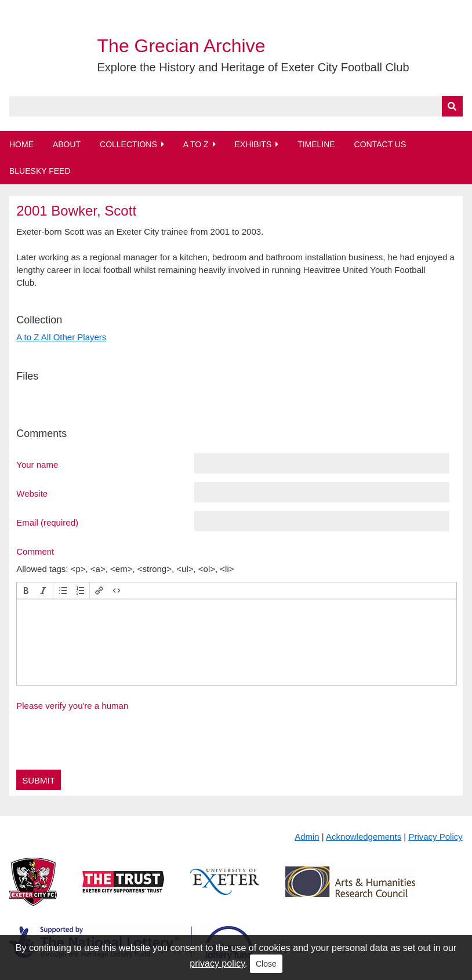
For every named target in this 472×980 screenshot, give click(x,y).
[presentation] (26, 591)
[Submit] (452, 106)
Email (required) (47, 522)
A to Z (196, 144)
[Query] (236, 106)
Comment (35, 551)
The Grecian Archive (181, 46)
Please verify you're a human (72, 706)
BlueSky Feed (40, 171)
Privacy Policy (435, 837)
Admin (307, 837)
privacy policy (217, 963)
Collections (128, 144)
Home (21, 144)
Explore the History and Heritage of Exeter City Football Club (253, 67)
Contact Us (380, 144)
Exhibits (253, 144)
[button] (26, 591)
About (67, 144)
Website (32, 493)
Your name (37, 464)
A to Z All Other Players (61, 337)
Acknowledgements (364, 837)
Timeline (316, 144)
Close (266, 964)
